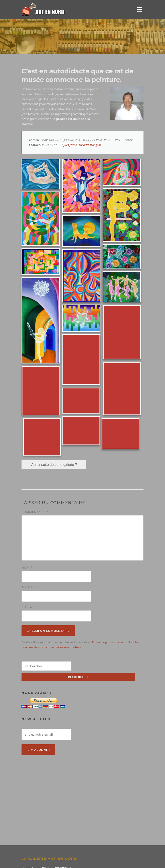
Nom (27, 567)
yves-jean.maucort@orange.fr (82, 145)
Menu (140, 9)
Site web (29, 607)
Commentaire (35, 512)
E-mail (29, 587)
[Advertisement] (82, 796)
